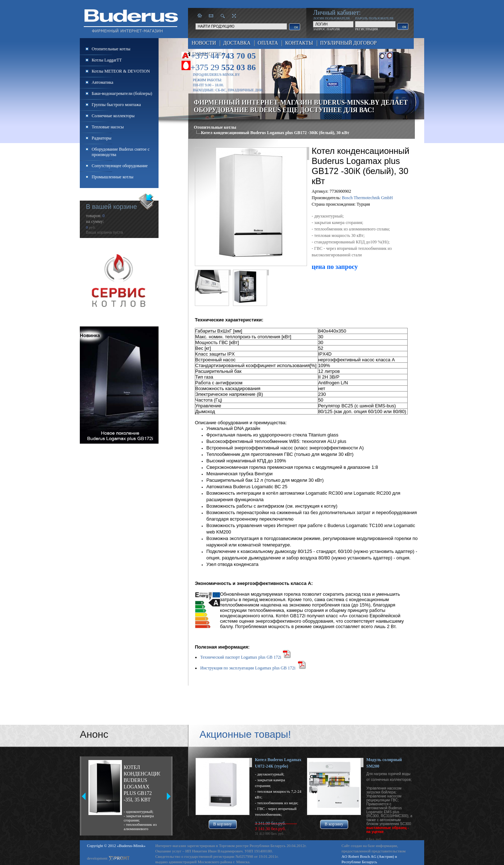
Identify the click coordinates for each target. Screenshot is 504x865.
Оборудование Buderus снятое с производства (121, 152)
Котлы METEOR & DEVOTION (121, 71)
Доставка (237, 43)
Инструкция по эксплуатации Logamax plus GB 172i (248, 668)
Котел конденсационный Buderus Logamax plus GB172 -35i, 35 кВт (142, 784)
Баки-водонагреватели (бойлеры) (122, 93)
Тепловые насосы (108, 127)
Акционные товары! (245, 734)
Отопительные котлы (215, 127)
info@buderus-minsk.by (217, 75)
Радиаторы (102, 138)
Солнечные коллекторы (113, 116)
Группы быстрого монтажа (116, 105)
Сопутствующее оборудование (120, 166)
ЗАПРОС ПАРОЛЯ (326, 29)
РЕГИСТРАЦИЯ (366, 29)
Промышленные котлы (113, 177)
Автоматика (102, 82)
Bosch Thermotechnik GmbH (367, 198)
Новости (204, 43)
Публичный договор (349, 43)
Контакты (299, 43)
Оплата (268, 43)
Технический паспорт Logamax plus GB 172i (241, 657)
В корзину (223, 824)
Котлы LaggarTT (107, 60)
